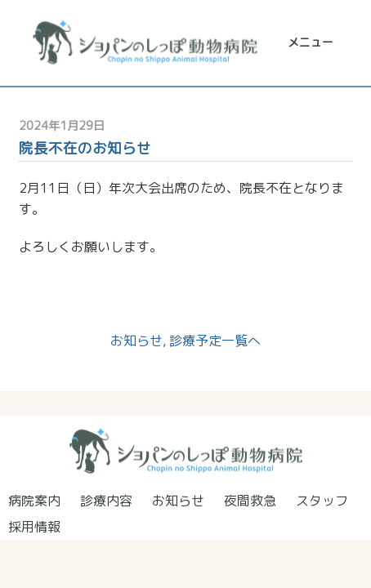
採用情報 (34, 527)
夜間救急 (250, 501)
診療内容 (106, 501)
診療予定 (195, 341)
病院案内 (34, 501)
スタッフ (322, 501)
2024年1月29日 (62, 126)
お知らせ (136, 341)
